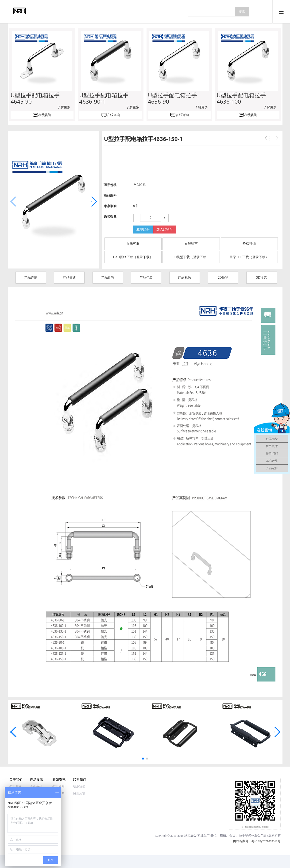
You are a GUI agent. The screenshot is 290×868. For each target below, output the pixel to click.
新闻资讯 (59, 780)
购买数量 (110, 217)
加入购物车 (165, 229)
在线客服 (133, 244)
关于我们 (16, 780)
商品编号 (110, 196)
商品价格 (110, 185)
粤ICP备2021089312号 (266, 841)
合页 (232, 835)
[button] (94, 202)
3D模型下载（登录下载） (191, 257)
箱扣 (223, 835)
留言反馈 (79, 793)
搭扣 (213, 835)
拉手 (242, 835)
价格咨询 (249, 244)
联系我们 (80, 780)
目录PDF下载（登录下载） (249, 257)
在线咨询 (45, 115)
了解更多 (64, 107)
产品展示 (36, 780)
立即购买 (143, 229)
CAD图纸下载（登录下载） (133, 257)
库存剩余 (110, 206)
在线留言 (191, 244)
